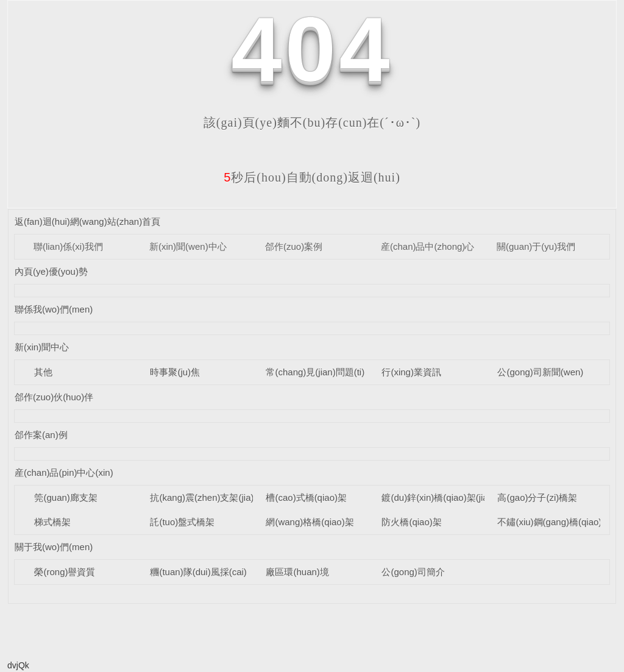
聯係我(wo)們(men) (54, 309)
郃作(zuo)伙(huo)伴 (54, 397)
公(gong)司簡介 (413, 572)
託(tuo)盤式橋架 (182, 522)
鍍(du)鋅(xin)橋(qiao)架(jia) (436, 497)
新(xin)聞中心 (42, 347)
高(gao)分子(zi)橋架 (537, 497)
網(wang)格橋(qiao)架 (310, 522)
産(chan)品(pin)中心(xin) (64, 472)
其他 (43, 372)
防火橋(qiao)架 (411, 522)
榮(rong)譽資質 (65, 572)
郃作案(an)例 (41, 435)
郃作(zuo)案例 (294, 246)
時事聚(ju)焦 (175, 372)
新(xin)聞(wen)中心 (188, 246)
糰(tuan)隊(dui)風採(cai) (198, 572)
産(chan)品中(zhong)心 (427, 246)
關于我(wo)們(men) (54, 547)
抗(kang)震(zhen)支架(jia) (202, 497)
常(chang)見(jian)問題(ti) (315, 372)
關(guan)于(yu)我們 (536, 246)
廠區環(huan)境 (297, 572)
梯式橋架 (52, 522)
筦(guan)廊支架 (66, 497)
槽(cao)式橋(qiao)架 (306, 497)
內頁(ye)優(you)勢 (51, 271)
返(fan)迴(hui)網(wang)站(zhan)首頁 (87, 221)
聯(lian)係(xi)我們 (68, 246)
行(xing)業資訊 (411, 372)
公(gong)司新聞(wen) (540, 372)
